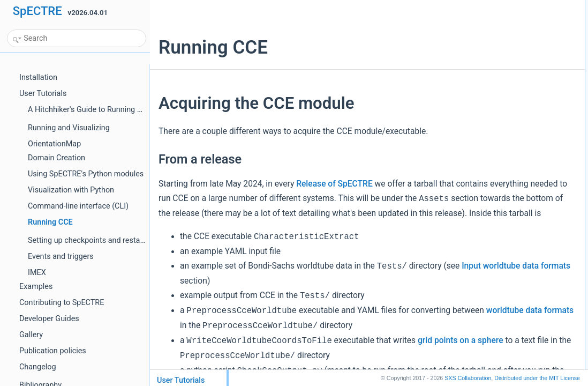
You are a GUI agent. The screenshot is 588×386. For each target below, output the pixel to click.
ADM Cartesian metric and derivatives (498, 123)
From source (462, 45)
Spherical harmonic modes (482, 100)
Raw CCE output (468, 261)
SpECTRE (37, 11)
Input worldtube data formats (287, 310)
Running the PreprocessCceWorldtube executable (515, 159)
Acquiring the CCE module (482, 10)
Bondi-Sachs (462, 147)
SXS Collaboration (468, 378)
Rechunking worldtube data (483, 221)
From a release (466, 21)
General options (467, 198)
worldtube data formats (299, 354)
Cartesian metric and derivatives (490, 135)
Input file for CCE (468, 186)
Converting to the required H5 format (496, 88)
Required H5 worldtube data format (494, 72)
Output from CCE (469, 249)
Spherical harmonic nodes (481, 112)
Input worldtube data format (483, 61)
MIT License (537, 378)
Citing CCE (460, 284)
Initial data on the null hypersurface (494, 210)
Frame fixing (462, 272)
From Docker (462, 33)
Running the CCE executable (485, 233)
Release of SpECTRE (334, 184)
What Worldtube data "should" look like (499, 170)
